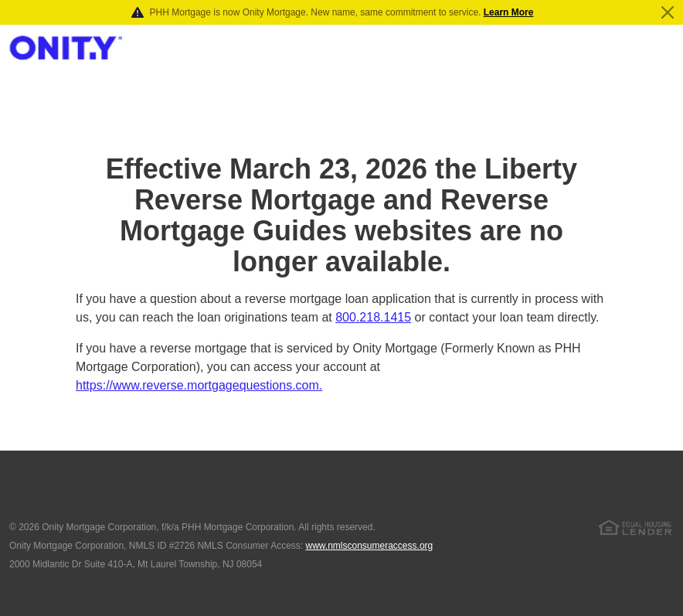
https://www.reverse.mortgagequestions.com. (199, 385)
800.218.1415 (373, 317)
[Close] (668, 12)
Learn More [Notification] (509, 12)
